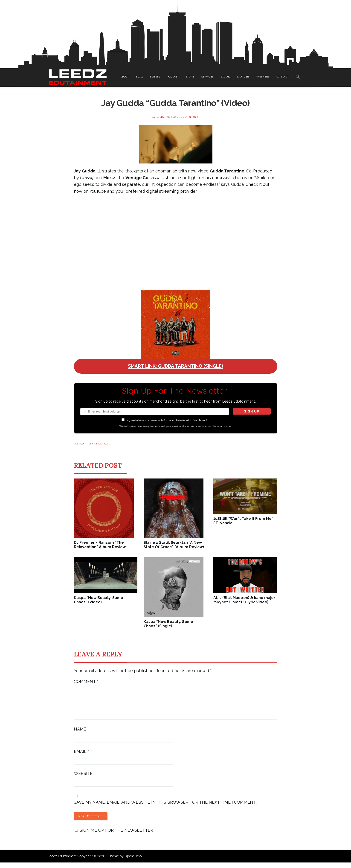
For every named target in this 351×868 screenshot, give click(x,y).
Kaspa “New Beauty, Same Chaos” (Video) (99, 600)
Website (83, 779)
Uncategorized (99, 444)
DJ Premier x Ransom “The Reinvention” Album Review (100, 545)
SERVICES (207, 77)
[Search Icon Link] (298, 77)
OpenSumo (133, 862)
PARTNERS (263, 77)
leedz (161, 117)
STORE (190, 77)
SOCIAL (225, 77)
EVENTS (155, 77)
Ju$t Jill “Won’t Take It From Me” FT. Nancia (243, 521)
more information (218, 420)
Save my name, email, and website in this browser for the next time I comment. (165, 808)
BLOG (139, 77)
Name (81, 735)
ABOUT (124, 77)
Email (81, 757)
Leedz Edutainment (62, 862)
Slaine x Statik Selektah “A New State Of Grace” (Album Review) (174, 545)
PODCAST (173, 77)
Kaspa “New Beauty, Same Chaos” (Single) (168, 624)
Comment (86, 681)
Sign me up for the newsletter (114, 836)
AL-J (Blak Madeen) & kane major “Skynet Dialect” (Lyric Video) (244, 600)
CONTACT (282, 77)
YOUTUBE (243, 77)
